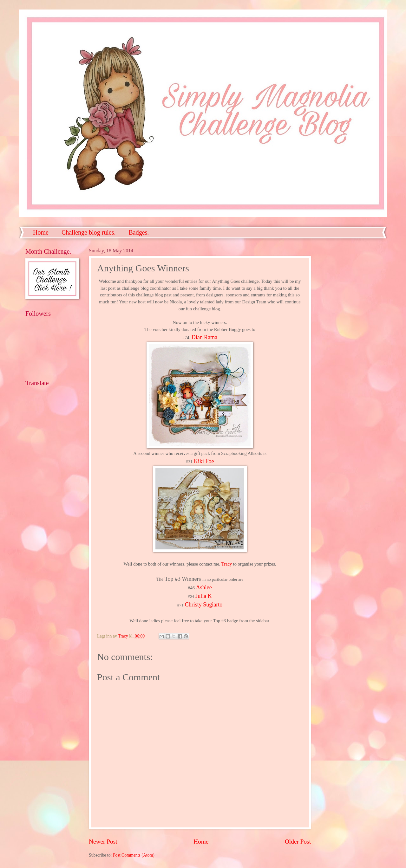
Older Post (298, 842)
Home (41, 232)
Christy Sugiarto (204, 605)
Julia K (204, 596)
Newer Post (103, 842)
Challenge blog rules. (89, 232)
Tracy (227, 564)
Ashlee (204, 587)
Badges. (139, 232)
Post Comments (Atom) (134, 855)
